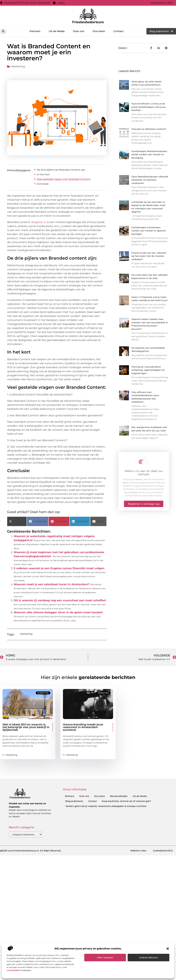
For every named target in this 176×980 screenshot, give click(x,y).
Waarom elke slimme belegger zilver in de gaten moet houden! (58, 612)
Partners (35, 31)
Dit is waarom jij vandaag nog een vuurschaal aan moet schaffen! (60, 600)
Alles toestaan (105, 957)
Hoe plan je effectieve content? (149, 129)
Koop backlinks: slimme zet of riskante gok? (126, 801)
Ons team (99, 31)
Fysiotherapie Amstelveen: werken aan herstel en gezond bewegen (148, 231)
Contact (119, 31)
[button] (168, 949)
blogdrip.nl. (39, 222)
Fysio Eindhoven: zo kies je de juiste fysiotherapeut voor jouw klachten (149, 107)
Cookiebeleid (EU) (163, 851)
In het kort (43, 174)
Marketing (18, 66)
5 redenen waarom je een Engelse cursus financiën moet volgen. (59, 568)
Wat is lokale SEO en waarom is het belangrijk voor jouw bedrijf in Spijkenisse (26, 727)
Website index (138, 851)
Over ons (79, 31)
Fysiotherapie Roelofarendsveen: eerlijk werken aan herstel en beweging (149, 154)
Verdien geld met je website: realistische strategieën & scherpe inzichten (106, 806)
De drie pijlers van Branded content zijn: (61, 170)
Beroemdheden (119, 796)
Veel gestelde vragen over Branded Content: (64, 179)
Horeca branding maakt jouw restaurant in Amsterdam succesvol (83, 727)
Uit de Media (57, 31)
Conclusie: (43, 184)
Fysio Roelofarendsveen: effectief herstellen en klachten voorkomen (150, 180)
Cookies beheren (149, 957)
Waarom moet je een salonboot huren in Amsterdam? (52, 584)
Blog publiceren (74, 801)
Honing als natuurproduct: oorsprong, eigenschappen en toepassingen (148, 370)
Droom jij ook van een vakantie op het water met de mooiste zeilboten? (149, 256)
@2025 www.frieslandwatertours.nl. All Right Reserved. (31, 851)
